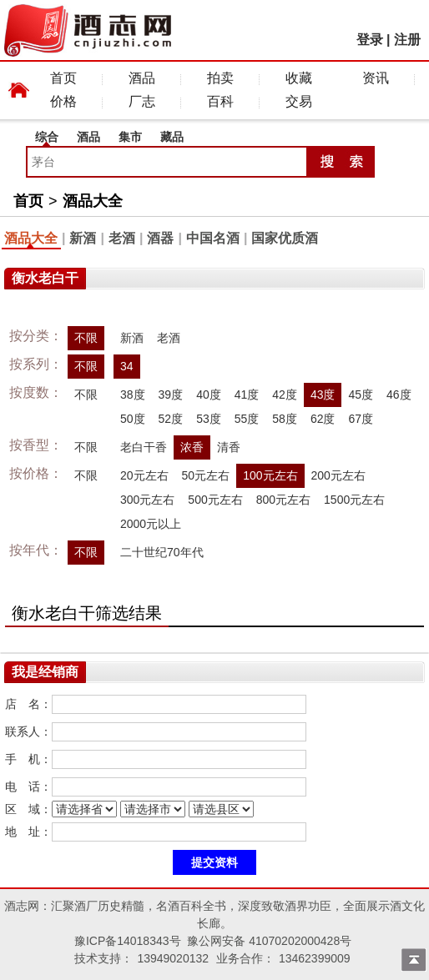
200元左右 (338, 475)
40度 (209, 395)
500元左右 (215, 500)
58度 (285, 419)
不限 (86, 338)
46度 (399, 395)
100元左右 (270, 475)
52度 (171, 419)
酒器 (160, 238)
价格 (63, 101)
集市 (130, 137)
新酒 (83, 238)
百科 (220, 101)
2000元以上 (151, 524)
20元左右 (144, 475)
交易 (299, 101)
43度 (323, 395)
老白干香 (144, 447)
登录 (370, 40)
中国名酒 (213, 238)
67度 (361, 419)
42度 (285, 395)
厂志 (142, 101)
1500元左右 (354, 500)
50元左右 (206, 475)
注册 (407, 40)
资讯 (376, 78)
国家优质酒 (285, 238)
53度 (209, 419)
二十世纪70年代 (162, 552)
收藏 (299, 78)
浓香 (192, 447)
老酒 (122, 238)
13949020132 (173, 958)
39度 (171, 395)
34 (127, 366)
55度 (247, 419)
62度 (323, 419)
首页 (63, 78)
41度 (247, 395)
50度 (133, 419)
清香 (229, 447)
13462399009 (315, 958)
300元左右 (147, 500)
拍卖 (220, 78)
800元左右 (283, 500)
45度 (361, 395)
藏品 (172, 137)
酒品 (142, 78)
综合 (47, 137)
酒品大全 (93, 201)
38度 (133, 395)
